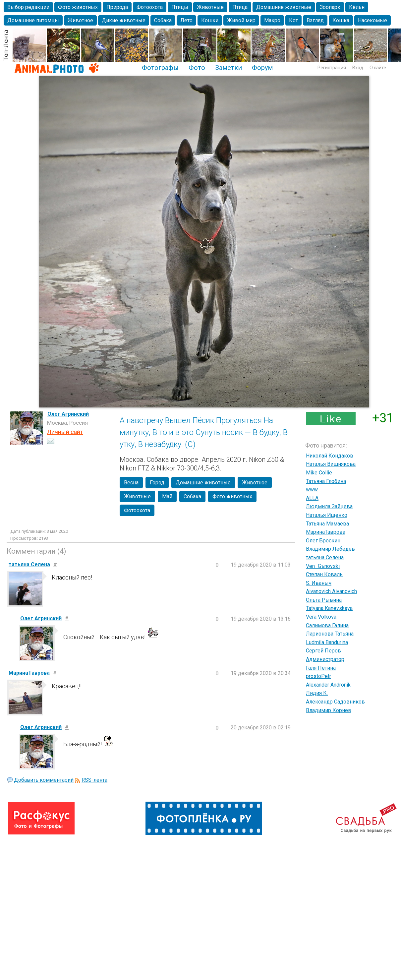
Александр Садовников (335, 702)
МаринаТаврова (326, 532)
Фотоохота (150, 7)
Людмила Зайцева (329, 506)
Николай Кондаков (330, 456)
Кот (293, 20)
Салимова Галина (327, 625)
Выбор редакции (28, 7)
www (312, 490)
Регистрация (332, 68)
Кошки (210, 20)
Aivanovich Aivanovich (331, 591)
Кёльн (357, 7)
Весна (131, 483)
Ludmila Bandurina (327, 642)
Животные (210, 7)
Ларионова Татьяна (330, 634)
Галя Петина (321, 668)
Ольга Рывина (324, 600)
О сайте (378, 68)
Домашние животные (284, 7)
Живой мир (241, 20)
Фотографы (160, 68)
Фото (197, 68)
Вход (358, 68)
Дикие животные (124, 20)
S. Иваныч (319, 583)
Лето (186, 20)
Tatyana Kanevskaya (329, 608)
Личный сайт (65, 432)
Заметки (229, 68)
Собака (163, 20)
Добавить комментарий (44, 780)
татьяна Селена (325, 557)
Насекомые (372, 20)
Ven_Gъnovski (323, 566)
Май (167, 496)
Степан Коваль (324, 574)
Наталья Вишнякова (331, 464)
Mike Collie (319, 473)
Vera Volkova (321, 617)
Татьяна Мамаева (327, 524)
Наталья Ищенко (327, 515)
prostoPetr (318, 676)
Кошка (341, 20)
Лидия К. (317, 693)
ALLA (312, 498)
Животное (80, 20)
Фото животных (78, 7)
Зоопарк (330, 7)
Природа (117, 7)
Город (157, 483)
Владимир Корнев (329, 710)
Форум (262, 68)
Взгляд (315, 20)
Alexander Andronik (328, 685)
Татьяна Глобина (326, 481)
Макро (272, 20)
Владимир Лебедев (330, 549)
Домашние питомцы (33, 20)
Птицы (180, 7)
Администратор (325, 659)
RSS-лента (94, 780)
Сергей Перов (323, 651)
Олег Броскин (323, 541)
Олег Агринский (68, 414)
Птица (240, 7)
